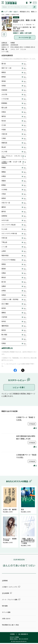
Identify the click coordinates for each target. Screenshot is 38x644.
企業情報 (5, 581)
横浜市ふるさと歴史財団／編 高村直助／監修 (24, 28)
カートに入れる (25, 37)
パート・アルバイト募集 (10, 600)
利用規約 (12, 634)
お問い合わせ (6, 619)
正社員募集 (5, 593)
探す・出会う (14, 12)
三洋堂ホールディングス (10, 587)
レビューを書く (19, 387)
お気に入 (4, 34)
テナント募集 (6, 612)
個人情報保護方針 (23, 634)
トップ (4, 12)
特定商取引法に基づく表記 (10, 625)
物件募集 (5, 606)
